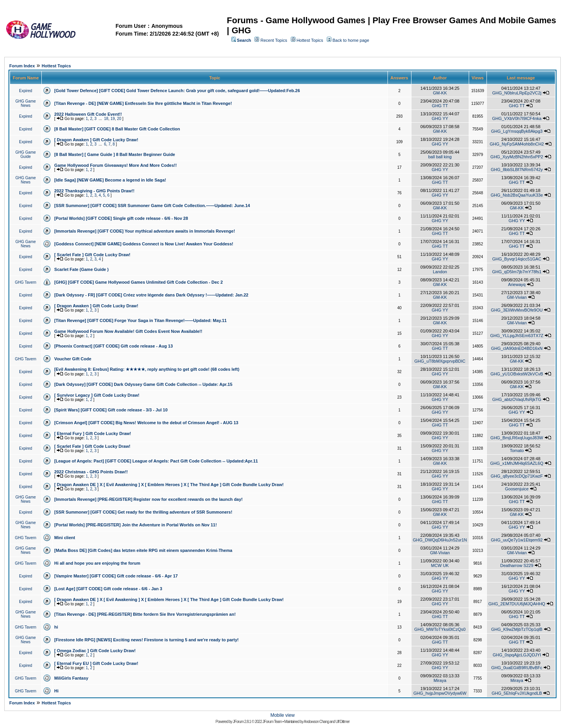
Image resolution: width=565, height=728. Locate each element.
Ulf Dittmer (342, 722)
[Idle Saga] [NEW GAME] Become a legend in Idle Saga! (110, 180)
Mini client (65, 538)
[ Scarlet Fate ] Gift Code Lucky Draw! (92, 255)
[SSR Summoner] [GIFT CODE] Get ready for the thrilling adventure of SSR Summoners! (143, 512)
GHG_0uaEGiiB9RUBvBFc (517, 668)
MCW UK (440, 565)
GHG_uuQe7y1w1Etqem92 (517, 540)
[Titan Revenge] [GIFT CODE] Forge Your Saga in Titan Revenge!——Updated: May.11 (140, 320)
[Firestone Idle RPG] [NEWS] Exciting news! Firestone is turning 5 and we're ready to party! (146, 640)
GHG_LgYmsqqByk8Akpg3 (517, 131)
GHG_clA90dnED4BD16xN (517, 348)
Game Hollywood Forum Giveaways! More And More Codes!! (115, 165)
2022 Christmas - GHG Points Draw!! (91, 472)
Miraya (440, 680)
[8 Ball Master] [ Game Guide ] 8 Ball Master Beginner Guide (114, 154)
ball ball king (440, 157)
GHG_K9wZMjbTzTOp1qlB (517, 629)
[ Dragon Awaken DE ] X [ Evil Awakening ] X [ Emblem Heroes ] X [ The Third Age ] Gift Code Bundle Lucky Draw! (169, 485)
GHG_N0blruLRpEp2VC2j (517, 93)
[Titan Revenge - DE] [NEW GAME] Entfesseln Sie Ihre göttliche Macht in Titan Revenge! (143, 103)
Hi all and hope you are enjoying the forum (97, 563)
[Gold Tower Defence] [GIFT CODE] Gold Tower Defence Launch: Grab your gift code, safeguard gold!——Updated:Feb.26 (177, 91)
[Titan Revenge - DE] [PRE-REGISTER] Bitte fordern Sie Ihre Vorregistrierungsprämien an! (145, 614)
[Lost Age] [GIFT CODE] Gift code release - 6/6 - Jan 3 (108, 589)
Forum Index (22, 66)
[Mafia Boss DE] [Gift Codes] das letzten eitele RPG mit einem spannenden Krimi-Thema (143, 550)
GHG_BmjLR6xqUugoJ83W (517, 438)
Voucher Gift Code (73, 359)
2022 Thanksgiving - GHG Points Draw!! (94, 191)
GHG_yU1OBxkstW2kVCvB (517, 374)
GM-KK (440, 93)
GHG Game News (26, 103)
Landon (440, 272)
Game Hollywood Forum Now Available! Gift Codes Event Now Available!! (128, 331)
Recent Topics (274, 40)
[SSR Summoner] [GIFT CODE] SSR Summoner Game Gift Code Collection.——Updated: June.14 (152, 206)
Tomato (517, 451)
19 (113, 119)
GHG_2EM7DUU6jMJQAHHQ (517, 604)
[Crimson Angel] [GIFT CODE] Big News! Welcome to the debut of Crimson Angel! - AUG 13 (146, 423)
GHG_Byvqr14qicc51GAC (517, 259)
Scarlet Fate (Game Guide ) (81, 269)
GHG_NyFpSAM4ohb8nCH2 (517, 144)
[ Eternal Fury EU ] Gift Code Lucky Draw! (96, 663)
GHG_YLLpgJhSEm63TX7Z (517, 336)
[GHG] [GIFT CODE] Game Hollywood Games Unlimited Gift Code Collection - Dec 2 (138, 282)
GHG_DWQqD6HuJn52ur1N (440, 540)
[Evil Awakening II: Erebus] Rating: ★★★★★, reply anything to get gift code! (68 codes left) (147, 369)
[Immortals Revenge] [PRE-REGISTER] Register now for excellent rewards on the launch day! (148, 499)
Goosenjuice (517, 489)
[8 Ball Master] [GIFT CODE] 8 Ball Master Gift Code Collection (117, 129)
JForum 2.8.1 (242, 722)
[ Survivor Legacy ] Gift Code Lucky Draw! (97, 395)
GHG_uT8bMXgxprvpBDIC (440, 361)
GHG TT (440, 106)
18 (106, 119)
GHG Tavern (25, 282)
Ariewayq (517, 284)
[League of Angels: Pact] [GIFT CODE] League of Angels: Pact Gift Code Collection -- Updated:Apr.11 (156, 461)
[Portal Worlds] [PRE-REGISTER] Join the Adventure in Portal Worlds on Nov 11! (135, 525)
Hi (56, 691)
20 (119, 119)
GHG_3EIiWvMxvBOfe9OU (517, 310)
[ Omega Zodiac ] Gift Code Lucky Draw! (95, 651)
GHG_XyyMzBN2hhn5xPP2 (517, 157)
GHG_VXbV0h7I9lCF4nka (517, 118)
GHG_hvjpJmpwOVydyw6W (440, 693)
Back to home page (351, 40)
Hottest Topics (310, 40)
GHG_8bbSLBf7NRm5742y (517, 170)
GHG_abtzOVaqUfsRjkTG (517, 399)
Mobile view (282, 715)
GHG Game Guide (26, 154)
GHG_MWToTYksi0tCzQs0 (440, 629)
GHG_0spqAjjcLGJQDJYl (517, 655)
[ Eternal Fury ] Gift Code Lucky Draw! (93, 433)
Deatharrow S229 (517, 565)
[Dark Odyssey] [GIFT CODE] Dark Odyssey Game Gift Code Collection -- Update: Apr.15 (143, 384)
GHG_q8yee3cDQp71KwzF (517, 476)
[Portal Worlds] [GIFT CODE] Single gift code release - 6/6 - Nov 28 (121, 218)
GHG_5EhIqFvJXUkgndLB (517, 693)
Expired (26, 91)
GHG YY (440, 118)
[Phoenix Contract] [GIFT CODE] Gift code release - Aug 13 (113, 346)
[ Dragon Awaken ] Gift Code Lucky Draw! (96, 140)
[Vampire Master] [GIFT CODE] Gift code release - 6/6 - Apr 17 (116, 576)
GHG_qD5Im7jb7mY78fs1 (517, 272)
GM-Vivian (517, 297)
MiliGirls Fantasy (71, 678)
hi (56, 627)
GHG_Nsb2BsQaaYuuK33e (517, 195)
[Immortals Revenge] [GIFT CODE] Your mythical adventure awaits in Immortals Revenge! (144, 231)
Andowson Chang (316, 722)
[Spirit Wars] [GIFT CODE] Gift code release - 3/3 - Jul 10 (111, 410)
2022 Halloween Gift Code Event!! (88, 114)
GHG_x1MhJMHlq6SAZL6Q (517, 463)
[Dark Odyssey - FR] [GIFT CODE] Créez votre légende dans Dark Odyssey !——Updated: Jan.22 (151, 295)
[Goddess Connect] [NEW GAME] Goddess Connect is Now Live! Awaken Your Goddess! (144, 244)
